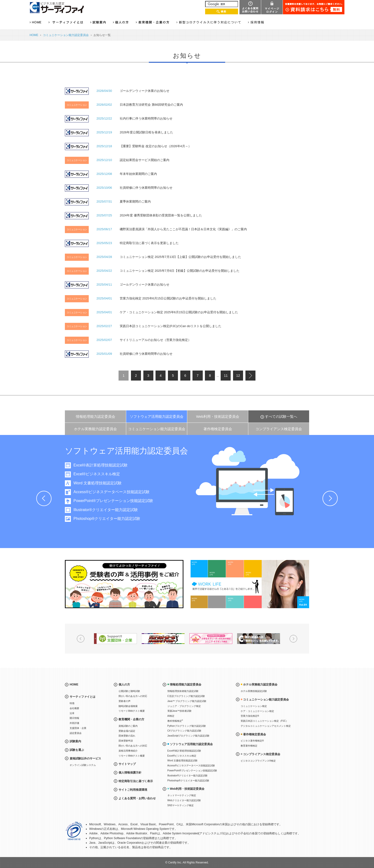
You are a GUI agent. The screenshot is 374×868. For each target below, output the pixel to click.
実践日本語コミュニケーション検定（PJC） (264, 721)
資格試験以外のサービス (85, 758)
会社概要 (74, 708)
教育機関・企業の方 (131, 719)
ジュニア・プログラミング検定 (184, 706)
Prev (44, 498)
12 (238, 376)
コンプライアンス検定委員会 (279, 429)
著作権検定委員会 (218, 429)
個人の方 (124, 685)
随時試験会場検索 (128, 706)
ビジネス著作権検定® (252, 741)
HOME (34, 35)
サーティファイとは (83, 697)
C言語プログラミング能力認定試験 (186, 696)
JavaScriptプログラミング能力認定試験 (189, 736)
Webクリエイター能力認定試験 (184, 800)
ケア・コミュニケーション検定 (257, 711)
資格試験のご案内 (128, 726)
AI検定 (171, 716)
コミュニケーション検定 (254, 706)
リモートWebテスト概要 (132, 711)
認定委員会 (76, 733)
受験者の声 (125, 701)
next (250, 376)
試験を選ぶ (77, 750)
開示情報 (74, 718)
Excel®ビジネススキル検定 (103, 474)
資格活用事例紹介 (128, 751)
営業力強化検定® (250, 716)
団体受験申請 (126, 741)
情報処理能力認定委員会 (96, 416)
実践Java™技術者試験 (179, 711)
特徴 (72, 703)
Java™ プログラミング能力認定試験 (187, 701)
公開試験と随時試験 (129, 691)
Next (330, 498)
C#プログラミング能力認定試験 (184, 731)
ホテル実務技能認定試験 (254, 691)
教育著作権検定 (249, 746)
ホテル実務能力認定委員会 (95, 429)
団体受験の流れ (127, 736)
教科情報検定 (175, 721)
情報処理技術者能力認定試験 (183, 691)
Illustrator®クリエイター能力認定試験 (112, 510)
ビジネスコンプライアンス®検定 (258, 761)
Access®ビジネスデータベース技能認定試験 (118, 492)
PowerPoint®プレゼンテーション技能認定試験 (119, 501)
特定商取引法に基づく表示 (136, 781)
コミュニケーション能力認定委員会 (66, 35)
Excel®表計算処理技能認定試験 (107, 465)
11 (226, 376)
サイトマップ (127, 764)
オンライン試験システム (83, 765)
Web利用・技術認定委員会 (218, 416)
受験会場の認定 (127, 731)
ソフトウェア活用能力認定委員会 (157, 416)
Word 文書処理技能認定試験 (104, 483)
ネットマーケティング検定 (182, 795)
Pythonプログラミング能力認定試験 (187, 726)
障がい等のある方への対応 (133, 696)
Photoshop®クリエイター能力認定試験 (113, 519)
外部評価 (74, 723)
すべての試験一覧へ (281, 416)
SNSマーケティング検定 (181, 805)
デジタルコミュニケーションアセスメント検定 (266, 726)
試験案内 (75, 741)
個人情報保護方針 (130, 773)
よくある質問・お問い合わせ (137, 798)
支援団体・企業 (78, 728)
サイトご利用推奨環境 (133, 790)
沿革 (72, 713)
